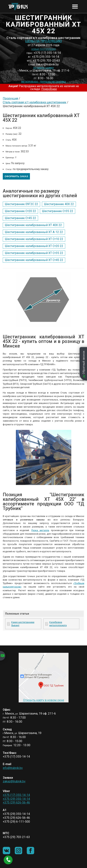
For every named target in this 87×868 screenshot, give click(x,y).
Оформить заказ (16, 176)
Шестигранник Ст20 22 (20, 211)
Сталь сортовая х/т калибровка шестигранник (35, 102)
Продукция (10, 98)
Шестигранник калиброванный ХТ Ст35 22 (34, 253)
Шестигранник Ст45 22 (20, 218)
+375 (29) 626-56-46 (16, 802)
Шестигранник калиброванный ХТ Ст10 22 (34, 239)
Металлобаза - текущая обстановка (44, 82)
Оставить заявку (43, 68)
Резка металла (40, 530)
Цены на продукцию (44, 41)
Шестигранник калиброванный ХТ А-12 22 (34, 232)
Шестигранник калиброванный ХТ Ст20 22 (34, 246)
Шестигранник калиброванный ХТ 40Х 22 (33, 225)
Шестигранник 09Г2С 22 (21, 204)
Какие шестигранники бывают (23, 624)
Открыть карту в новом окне (44, 700)
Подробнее (49, 89)
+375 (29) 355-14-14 (16, 799)
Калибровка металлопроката (58, 624)
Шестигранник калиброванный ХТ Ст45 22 (34, 260)
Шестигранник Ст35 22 (58, 211)
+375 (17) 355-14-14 (16, 795)
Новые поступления (44, 49)
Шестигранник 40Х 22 (59, 204)
